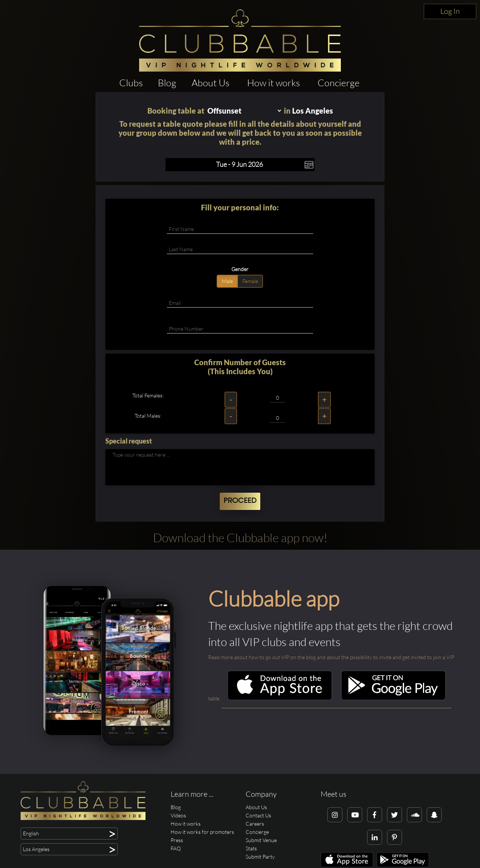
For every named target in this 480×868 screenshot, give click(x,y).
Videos (178, 815)
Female (250, 281)
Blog (167, 83)
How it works (274, 83)
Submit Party (260, 857)
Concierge (339, 83)
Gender (240, 269)
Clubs (131, 83)
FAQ (176, 848)
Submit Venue (261, 840)
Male (227, 281)
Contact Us (258, 815)
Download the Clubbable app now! (240, 537)
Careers (255, 824)
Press (177, 840)
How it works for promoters (202, 832)
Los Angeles (313, 111)
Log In (450, 11)
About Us (211, 83)
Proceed (240, 501)
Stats (251, 848)
